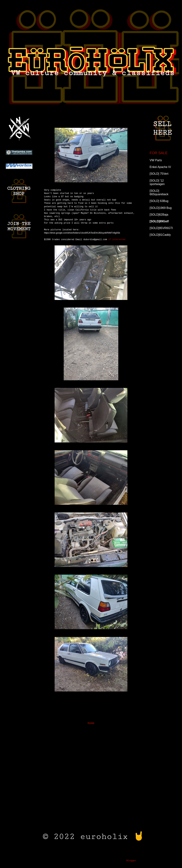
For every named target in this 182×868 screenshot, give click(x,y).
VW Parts (156, 160)
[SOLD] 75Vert (159, 174)
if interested (100, 240)
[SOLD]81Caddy (160, 235)
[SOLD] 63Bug (159, 201)
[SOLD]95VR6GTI (161, 228)
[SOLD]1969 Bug (161, 208)
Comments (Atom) (101, 733)
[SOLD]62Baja (159, 215)
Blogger (131, 861)
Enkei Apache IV (160, 167)
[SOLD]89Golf (159, 221)
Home (91, 723)
